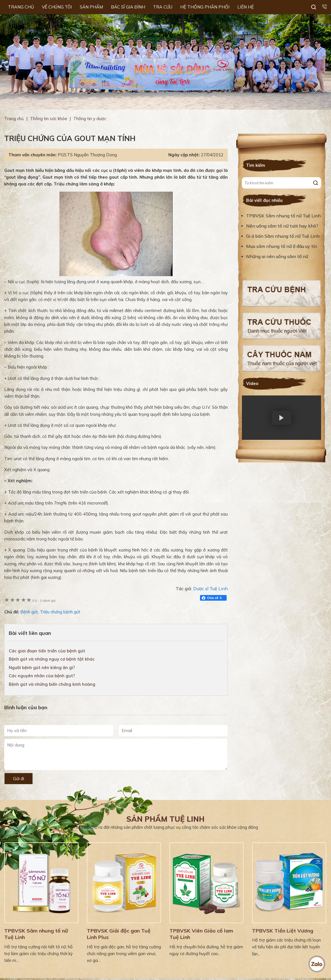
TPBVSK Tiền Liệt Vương (283, 931)
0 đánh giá (44, 601)
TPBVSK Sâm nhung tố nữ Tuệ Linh (283, 216)
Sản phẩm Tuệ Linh (165, 819)
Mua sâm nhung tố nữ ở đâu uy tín (282, 246)
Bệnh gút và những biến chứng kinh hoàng (52, 684)
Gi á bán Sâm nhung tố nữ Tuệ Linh (283, 236)
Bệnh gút (29, 612)
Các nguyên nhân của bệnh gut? (42, 676)
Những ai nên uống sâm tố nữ (278, 256)
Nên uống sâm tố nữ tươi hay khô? (282, 226)
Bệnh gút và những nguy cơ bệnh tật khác (52, 659)
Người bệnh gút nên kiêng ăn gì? (42, 668)
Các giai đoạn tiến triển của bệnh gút (47, 651)
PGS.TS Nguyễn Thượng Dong (87, 155)
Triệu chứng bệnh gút (60, 612)
